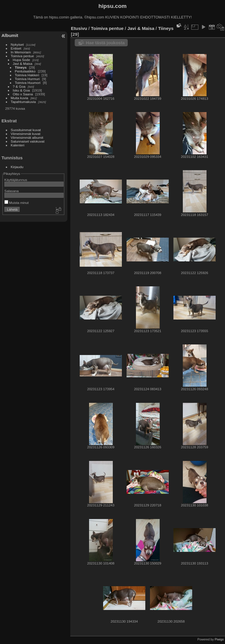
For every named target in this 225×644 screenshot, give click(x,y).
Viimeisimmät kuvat (26, 134)
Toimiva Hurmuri (27, 79)
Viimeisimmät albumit (27, 137)
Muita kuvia (20, 98)
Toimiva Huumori (28, 83)
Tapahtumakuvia (23, 102)
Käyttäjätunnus (16, 180)
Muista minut (17, 203)
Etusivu (79, 28)
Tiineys (21, 67)
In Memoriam (21, 52)
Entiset (16, 48)
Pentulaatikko (25, 71)
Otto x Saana (23, 94)
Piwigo (219, 639)
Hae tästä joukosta (105, 43)
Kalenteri (18, 145)
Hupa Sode (22, 60)
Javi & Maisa (23, 64)
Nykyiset (17, 44)
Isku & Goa (21, 90)
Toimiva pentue (22, 56)
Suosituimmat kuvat (26, 130)
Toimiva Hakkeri (27, 75)
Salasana (12, 191)
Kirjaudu (17, 167)
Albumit (10, 35)
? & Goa (19, 86)
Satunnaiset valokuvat (28, 141)
